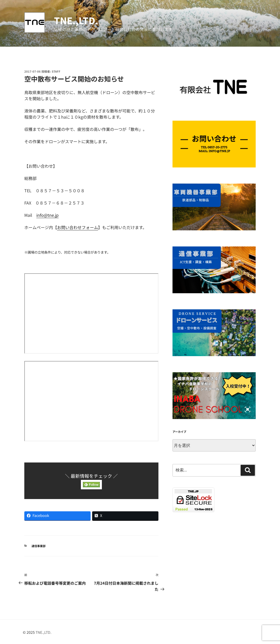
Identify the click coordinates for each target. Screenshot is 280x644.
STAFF (56, 71)
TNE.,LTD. (76, 20)
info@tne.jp (47, 215)
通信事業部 (39, 546)
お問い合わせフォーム (78, 227)
